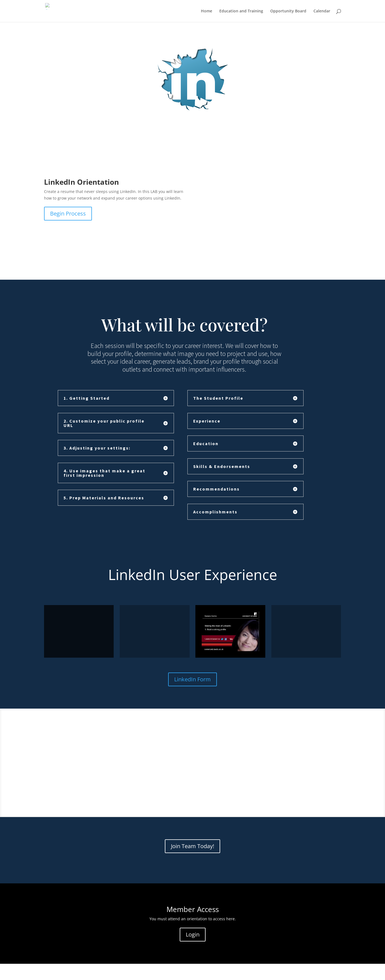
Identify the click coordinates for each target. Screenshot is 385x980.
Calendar (322, 11)
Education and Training (241, 11)
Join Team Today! (193, 846)
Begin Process (68, 213)
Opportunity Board (288, 11)
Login (193, 934)
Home (207, 11)
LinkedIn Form (193, 679)
